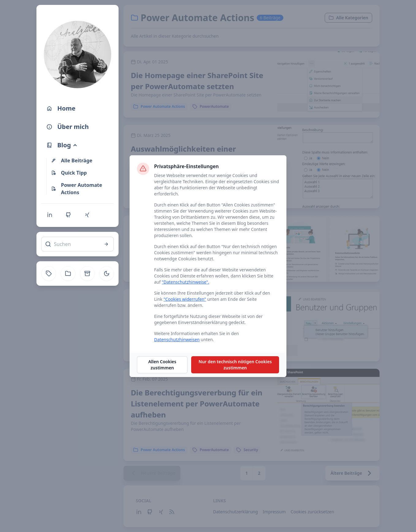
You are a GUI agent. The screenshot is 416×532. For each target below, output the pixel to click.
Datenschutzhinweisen (177, 340)
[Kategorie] (68, 274)
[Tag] (49, 274)
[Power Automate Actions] (81, 189)
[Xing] (87, 215)
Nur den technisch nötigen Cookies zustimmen (235, 365)
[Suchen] (78, 244)
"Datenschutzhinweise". (185, 282)
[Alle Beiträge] (81, 160)
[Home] (78, 108)
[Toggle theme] (107, 274)
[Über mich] (78, 127)
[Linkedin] (50, 215)
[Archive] (87, 274)
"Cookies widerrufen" (185, 299)
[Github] (68, 215)
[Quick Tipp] (81, 173)
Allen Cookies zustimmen (162, 365)
